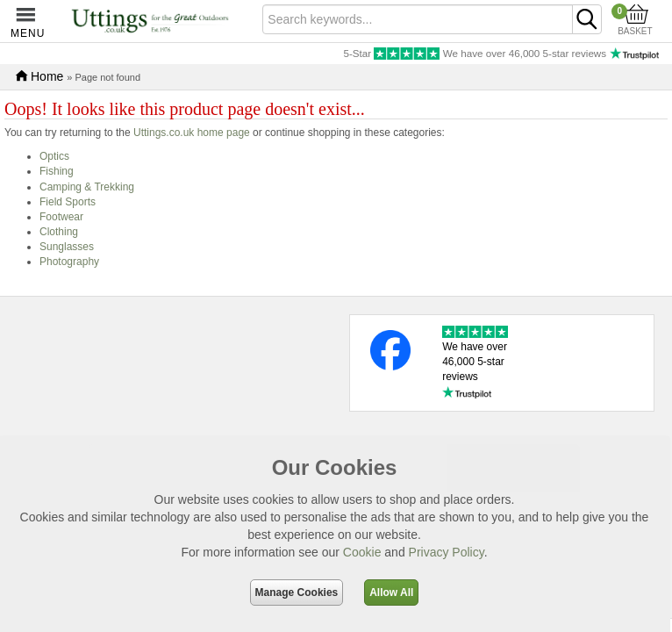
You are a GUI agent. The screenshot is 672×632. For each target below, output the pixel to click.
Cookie (362, 552)
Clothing (59, 232)
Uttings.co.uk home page (192, 133)
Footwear (61, 217)
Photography (69, 262)
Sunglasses (67, 247)
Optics (54, 156)
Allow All (391, 592)
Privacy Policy (447, 552)
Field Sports (68, 202)
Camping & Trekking (87, 187)
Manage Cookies (297, 592)
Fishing (57, 171)
